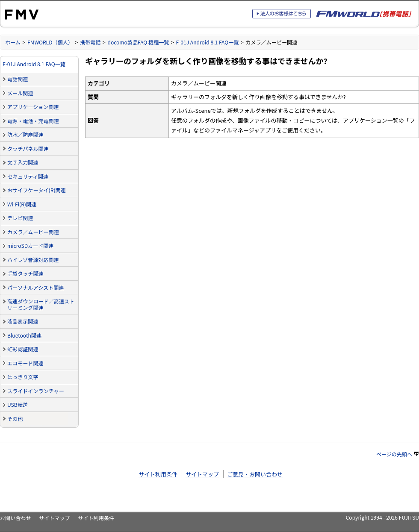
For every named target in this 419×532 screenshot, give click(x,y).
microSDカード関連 (30, 245)
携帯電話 (90, 42)
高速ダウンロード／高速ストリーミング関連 (41, 304)
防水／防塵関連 (25, 134)
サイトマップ (202, 474)
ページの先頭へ (398, 454)
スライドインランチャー (36, 391)
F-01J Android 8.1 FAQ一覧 (207, 42)
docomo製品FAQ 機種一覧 (138, 42)
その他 (15, 419)
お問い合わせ (15, 518)
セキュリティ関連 (28, 176)
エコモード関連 (25, 363)
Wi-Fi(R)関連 (22, 204)
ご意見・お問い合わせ (255, 474)
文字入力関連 (23, 162)
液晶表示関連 (23, 321)
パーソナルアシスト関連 (35, 287)
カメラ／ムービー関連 (33, 232)
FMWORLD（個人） (50, 42)
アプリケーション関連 (33, 107)
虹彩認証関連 (23, 349)
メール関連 (20, 93)
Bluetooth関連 (24, 335)
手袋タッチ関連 (25, 273)
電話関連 (18, 79)
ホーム (13, 42)
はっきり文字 (23, 377)
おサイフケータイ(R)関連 (37, 190)
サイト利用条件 (158, 474)
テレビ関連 (20, 218)
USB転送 (18, 404)
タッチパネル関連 (28, 148)
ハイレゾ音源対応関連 (33, 260)
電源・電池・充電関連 (33, 121)
